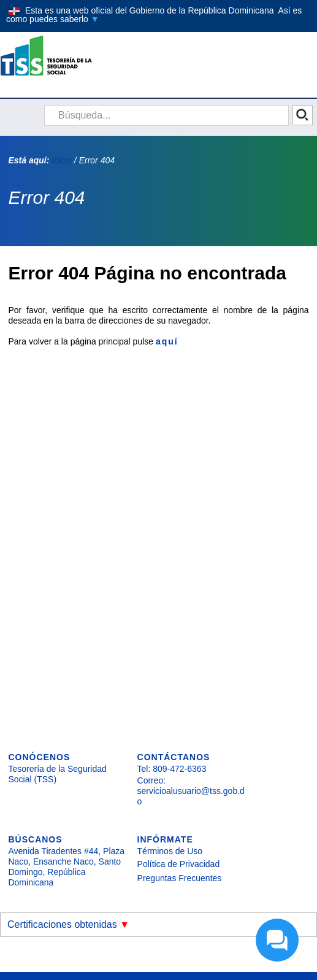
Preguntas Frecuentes (180, 878)
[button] (158, 15)
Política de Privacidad (179, 864)
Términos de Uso (170, 851)
